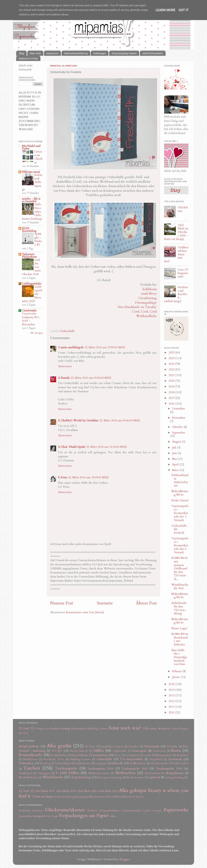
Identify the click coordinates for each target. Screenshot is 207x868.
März (176, 470)
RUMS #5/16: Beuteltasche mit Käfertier (180, 639)
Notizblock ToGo (54, 759)
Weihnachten (125, 773)
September (179, 433)
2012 (172, 701)
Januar (176, 677)
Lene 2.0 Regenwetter (183, 273)
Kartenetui (159, 751)
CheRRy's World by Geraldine (80, 420)
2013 (172, 695)
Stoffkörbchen (138, 763)
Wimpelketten (175, 773)
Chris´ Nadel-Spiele (73, 447)
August (177, 442)
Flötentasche (152, 746)
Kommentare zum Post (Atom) (85, 612)
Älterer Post (146, 603)
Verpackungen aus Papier (84, 816)
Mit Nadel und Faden (31, 147)
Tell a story (150, 728)
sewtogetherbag (174, 777)
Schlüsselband (63, 763)
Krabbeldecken (59, 755)
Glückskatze (183, 209)
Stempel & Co (42, 816)
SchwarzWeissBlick (117, 797)
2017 (172, 398)
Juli (175, 448)
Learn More (166, 10)
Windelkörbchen (28, 777)
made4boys (149, 294)
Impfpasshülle (120, 751)
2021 (172, 375)
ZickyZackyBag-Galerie (124, 53)
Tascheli (184, 763)
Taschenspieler (66, 768)
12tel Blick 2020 (87, 791)
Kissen (176, 751)
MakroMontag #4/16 (180, 596)
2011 (172, 707)
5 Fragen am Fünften (47, 729)
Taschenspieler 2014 (100, 769)
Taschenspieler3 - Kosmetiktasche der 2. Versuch (180, 545)
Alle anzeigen (36, 333)
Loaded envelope (153, 811)
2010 (172, 712)
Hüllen (99, 751)
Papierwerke (176, 810)
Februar (177, 671)
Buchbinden (25, 811)
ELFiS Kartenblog (29, 230)
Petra (64, 477)
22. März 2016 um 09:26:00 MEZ (91, 378)
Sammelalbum (25, 816)
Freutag (65, 728)
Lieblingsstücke (32, 284)
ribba (113, 816)
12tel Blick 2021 (108, 791)
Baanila (65, 378)
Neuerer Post (62, 603)
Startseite (105, 603)
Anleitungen (100, 53)
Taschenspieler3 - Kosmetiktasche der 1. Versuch (180, 513)
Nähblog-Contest (98, 729)
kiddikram (150, 289)
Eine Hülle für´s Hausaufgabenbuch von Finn (179, 657)
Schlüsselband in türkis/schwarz (180, 480)
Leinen (147, 755)
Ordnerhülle (67, 331)
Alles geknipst (133, 790)
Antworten (65, 366)
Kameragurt (139, 751)
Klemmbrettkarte (110, 811)
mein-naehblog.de (72, 347)
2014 (172, 690)
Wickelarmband (153, 773)
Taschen (32, 768)
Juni (175, 453)
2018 (172, 392)
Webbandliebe (146, 316)
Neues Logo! (179, 628)
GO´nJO (57, 751)
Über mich (35, 53)
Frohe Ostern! (180, 500)
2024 (172, 358)
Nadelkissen (30, 759)
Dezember (178, 409)
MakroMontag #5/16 (180, 493)
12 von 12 (26, 728)
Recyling (45, 763)
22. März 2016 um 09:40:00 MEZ (120, 420)
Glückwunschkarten (65, 810)
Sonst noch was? (125, 728)
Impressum (52, 53)
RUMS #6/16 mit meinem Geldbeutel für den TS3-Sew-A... (180, 569)
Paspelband (156, 759)
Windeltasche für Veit (180, 586)
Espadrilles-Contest (112, 747)
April (176, 464)
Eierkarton (38, 811)
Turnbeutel (25, 773)
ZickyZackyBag (81, 777)
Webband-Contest (168, 729)
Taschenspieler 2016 (134, 769)
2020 (172, 381)
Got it (184, 10)
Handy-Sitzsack (79, 751)
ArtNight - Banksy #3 (38, 239)
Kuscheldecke (80, 755)
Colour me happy (43, 797)
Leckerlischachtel (131, 811)
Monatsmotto (79, 729)
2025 (172, 353)
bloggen (184, 729)
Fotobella (172, 747)
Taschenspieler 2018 (169, 769)
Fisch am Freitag (64, 797)
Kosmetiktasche (31, 755)
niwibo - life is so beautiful (31, 200)
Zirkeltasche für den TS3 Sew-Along (179, 608)
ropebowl (154, 777)
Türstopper (44, 773)
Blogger (124, 859)
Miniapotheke (164, 755)
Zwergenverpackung (110, 777)
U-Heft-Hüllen (67, 773)
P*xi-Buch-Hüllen (131, 759)
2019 (172, 387)
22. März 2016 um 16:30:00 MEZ (106, 447)
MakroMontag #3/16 (180, 621)
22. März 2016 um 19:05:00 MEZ (88, 477)
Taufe (55, 816)
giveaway (23, 733)
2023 (172, 364)
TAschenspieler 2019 (162, 763)
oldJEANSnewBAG (153, 53)
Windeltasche (53, 777)
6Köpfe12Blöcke (29, 746)
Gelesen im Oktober (38, 157)
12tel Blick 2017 (45, 791)
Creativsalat (29, 310)
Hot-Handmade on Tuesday (137, 307)
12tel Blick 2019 (66, 791)
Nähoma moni (31, 172)
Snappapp (101, 763)
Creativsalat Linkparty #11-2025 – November (31, 319)
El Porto (90, 747)
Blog (22, 53)
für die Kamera (135, 777)
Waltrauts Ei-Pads (28, 58)
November (179, 418)
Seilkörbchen (83, 763)
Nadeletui (183, 755)
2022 (172, 370)
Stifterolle (117, 763)
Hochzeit (93, 811)
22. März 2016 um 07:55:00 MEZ (105, 347)
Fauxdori (134, 747)
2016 (172, 404)
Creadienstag (148, 298)
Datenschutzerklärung (76, 53)
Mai (175, 459)
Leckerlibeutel (132, 755)
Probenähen (26, 763)
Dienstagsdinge (146, 303)
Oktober (178, 427)
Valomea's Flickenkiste (29, 255)
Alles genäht (59, 746)
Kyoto (118, 755)
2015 (172, 684)
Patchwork (175, 759)
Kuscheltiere (100, 755)
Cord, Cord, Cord (144, 311)
